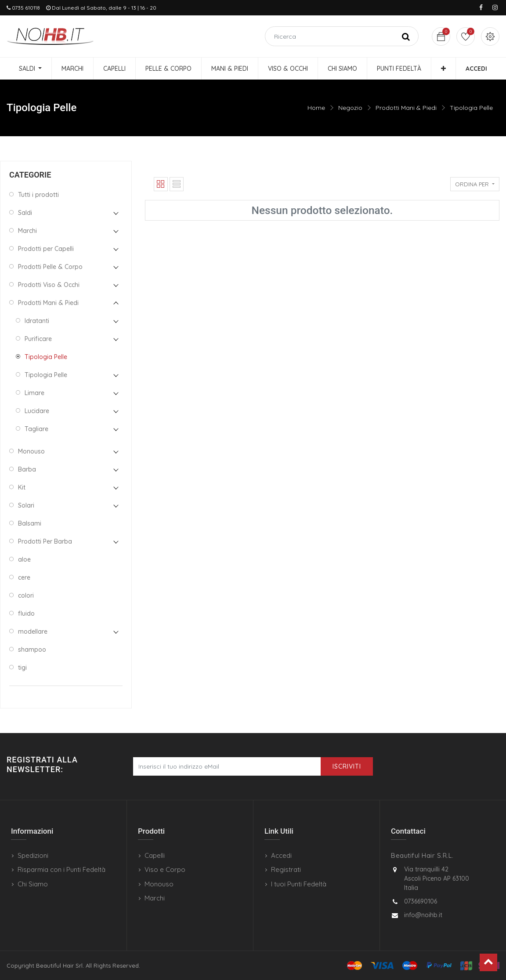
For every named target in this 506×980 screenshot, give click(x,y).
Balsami (30, 523)
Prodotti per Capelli (46, 249)
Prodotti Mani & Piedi (406, 108)
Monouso (31, 451)
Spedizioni (33, 855)
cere (24, 577)
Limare (34, 393)
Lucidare (37, 411)
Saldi (25, 213)
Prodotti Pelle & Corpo (50, 267)
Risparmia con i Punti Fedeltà (61, 869)
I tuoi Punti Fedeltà (299, 884)
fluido (26, 613)
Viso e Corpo (165, 869)
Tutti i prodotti (38, 195)
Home (316, 108)
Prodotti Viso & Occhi (49, 285)
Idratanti (37, 321)
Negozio (350, 108)
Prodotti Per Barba (45, 541)
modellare (33, 632)
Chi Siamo (33, 884)
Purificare (38, 339)
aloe (24, 559)
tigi (22, 668)
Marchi (27, 231)
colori (26, 595)
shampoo (32, 650)
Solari (26, 505)
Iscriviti (347, 766)
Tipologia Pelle (471, 108)
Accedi (281, 855)
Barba (27, 469)
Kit (22, 487)
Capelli (155, 855)
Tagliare (36, 429)
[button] (443, 69)
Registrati (286, 869)
